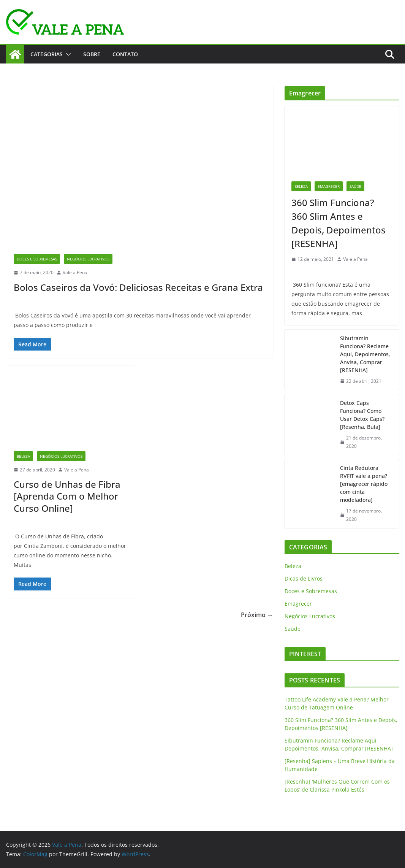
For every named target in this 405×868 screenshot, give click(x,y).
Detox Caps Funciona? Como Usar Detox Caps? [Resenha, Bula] (362, 415)
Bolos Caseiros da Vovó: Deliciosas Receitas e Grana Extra (138, 287)
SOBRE (92, 54)
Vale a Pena (75, 272)
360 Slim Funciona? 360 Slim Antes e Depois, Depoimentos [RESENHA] (339, 223)
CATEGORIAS (47, 54)
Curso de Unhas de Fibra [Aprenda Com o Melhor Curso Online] (67, 496)
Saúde (355, 186)
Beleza (23, 456)
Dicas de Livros (304, 578)
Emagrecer (329, 186)
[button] (67, 54)
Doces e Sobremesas (37, 259)
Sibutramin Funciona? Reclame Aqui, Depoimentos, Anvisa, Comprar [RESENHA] (365, 354)
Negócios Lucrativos (88, 259)
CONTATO (125, 54)
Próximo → (257, 615)
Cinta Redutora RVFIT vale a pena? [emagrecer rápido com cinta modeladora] (364, 484)
